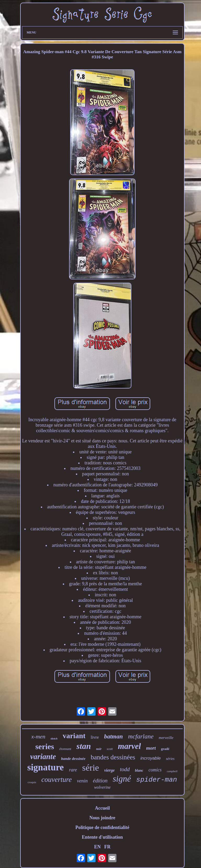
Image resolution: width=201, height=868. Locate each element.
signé (122, 779)
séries (170, 759)
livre (95, 737)
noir (99, 749)
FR (107, 847)
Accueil (102, 808)
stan (84, 746)
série (91, 768)
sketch (54, 739)
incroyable (151, 758)
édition (100, 781)
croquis (32, 782)
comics (155, 770)
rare (73, 770)
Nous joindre (102, 818)
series (45, 746)
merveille (166, 738)
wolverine (102, 787)
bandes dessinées (113, 757)
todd (125, 769)
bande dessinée (73, 759)
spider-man (157, 780)
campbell (172, 771)
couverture (57, 780)
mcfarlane (141, 736)
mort (151, 748)
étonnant (65, 749)
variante (43, 756)
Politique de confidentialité (102, 827)
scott (110, 749)
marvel (130, 746)
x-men (38, 736)
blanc (139, 770)
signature (45, 767)
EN (97, 847)
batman (114, 736)
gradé (165, 749)
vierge (109, 770)
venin (82, 781)
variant (74, 736)
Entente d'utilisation (102, 837)
